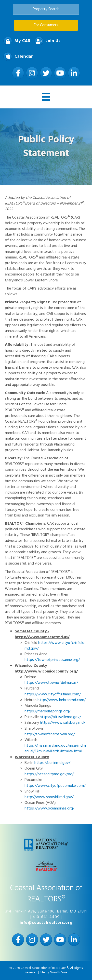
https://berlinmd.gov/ (52, 763)
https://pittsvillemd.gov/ (60, 717)
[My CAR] (16, 41)
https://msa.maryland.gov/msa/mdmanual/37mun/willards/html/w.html (55, 748)
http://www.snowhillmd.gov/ (49, 797)
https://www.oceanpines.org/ (49, 808)
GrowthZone (59, 972)
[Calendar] (17, 57)
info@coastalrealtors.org (46, 923)
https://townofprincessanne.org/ (52, 660)
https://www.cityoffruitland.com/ (53, 694)
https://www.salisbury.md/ (63, 723)
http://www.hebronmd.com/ (62, 700)
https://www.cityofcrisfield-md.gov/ (55, 646)
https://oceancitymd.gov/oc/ (49, 774)
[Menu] (46, 97)
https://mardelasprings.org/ (47, 711)
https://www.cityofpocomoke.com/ (55, 786)
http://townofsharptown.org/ (50, 734)
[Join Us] (46, 41)
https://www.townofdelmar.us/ (51, 683)
